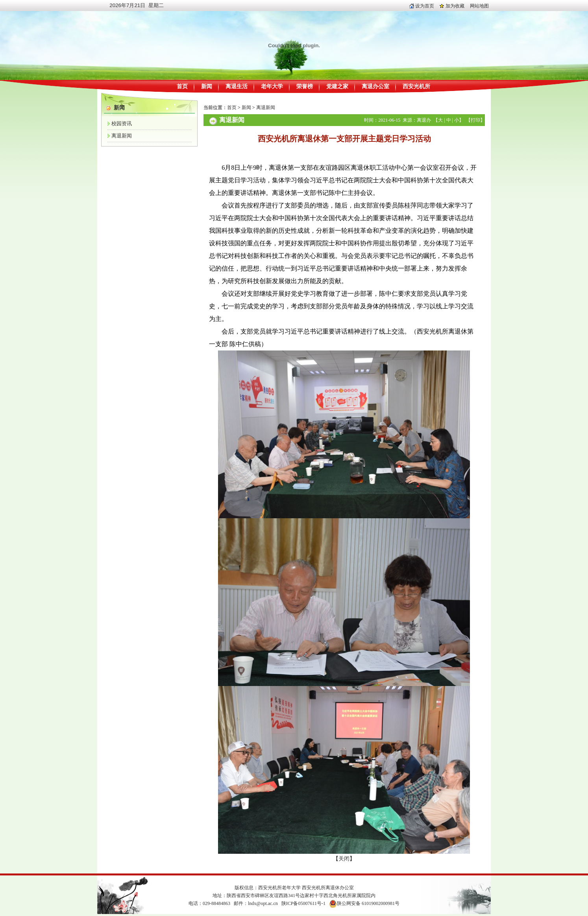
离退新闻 (122, 136)
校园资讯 (122, 123)
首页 (182, 86)
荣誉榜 (305, 86)
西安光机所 (416, 86)
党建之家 (337, 86)
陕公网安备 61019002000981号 (368, 903)
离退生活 (237, 86)
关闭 (344, 859)
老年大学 (272, 86)
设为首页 (422, 6)
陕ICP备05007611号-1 (303, 903)
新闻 (207, 86)
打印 (475, 120)
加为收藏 (452, 6)
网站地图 (479, 6)
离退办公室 (375, 86)
